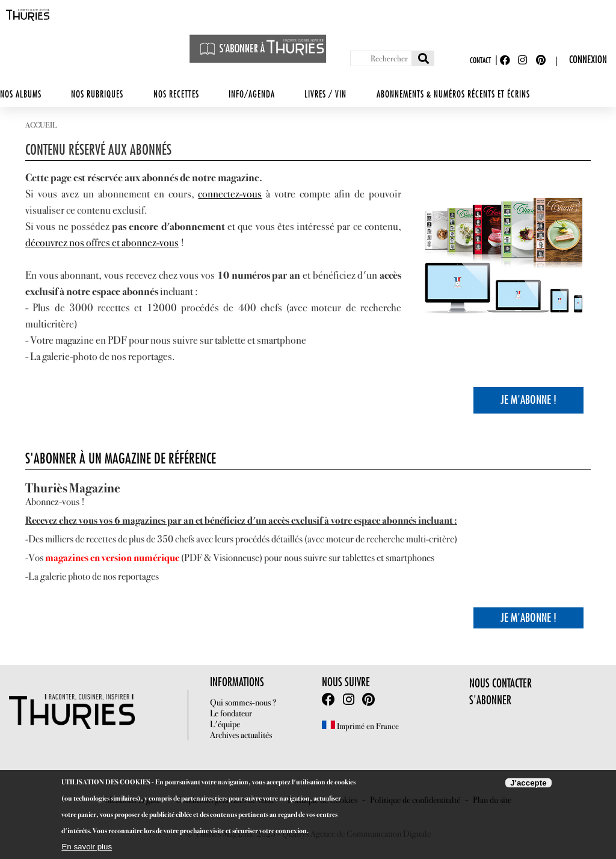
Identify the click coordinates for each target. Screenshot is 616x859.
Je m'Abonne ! (528, 400)
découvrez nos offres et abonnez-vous (102, 243)
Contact (480, 60)
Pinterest (542, 60)
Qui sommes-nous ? (243, 702)
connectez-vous (230, 194)
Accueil (41, 125)
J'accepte (528, 783)
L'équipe (225, 724)
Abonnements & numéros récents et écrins (453, 95)
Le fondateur (231, 713)
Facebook (506, 60)
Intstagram (349, 699)
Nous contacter (500, 684)
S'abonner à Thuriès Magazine (258, 49)
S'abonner (490, 700)
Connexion (588, 60)
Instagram (524, 60)
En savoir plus (87, 847)
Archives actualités (241, 735)
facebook (328, 699)
